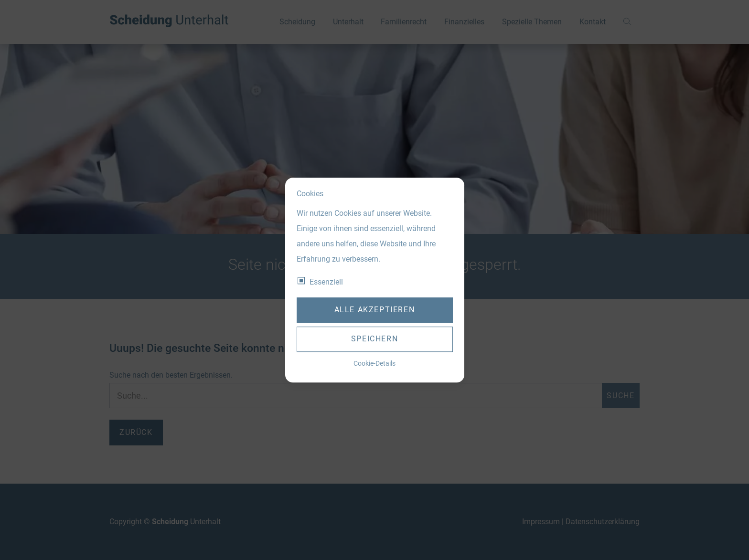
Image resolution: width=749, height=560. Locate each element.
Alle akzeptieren (375, 310)
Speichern (374, 339)
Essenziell (326, 282)
